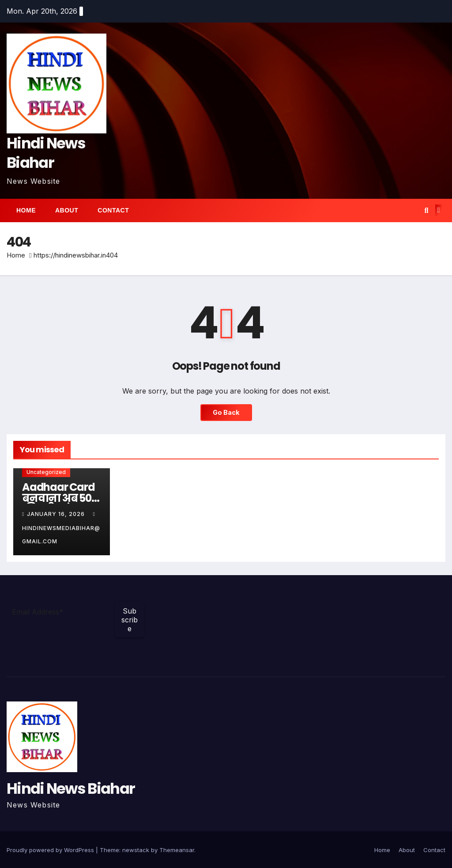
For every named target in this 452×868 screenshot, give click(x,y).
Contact (113, 210)
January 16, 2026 (57, 514)
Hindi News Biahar (46, 153)
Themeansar (177, 850)
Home (26, 210)
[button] (426, 210)
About (67, 210)
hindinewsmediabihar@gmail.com (61, 528)
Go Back (226, 412)
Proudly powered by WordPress (51, 850)
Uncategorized (46, 472)
